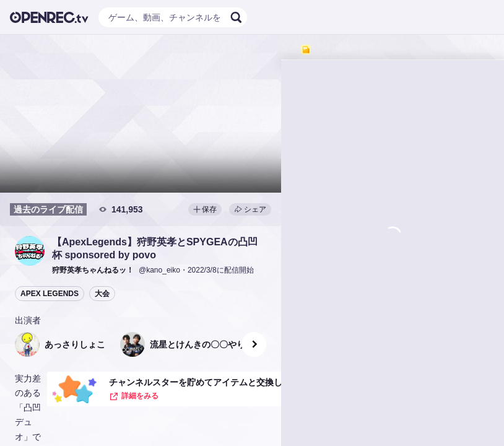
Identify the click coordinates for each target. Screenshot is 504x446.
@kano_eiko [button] (159, 270)
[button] (30, 251)
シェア (250, 209)
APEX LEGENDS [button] (50, 294)
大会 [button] (102, 294)
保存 (205, 209)
